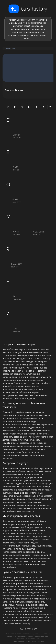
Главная (7, 48)
